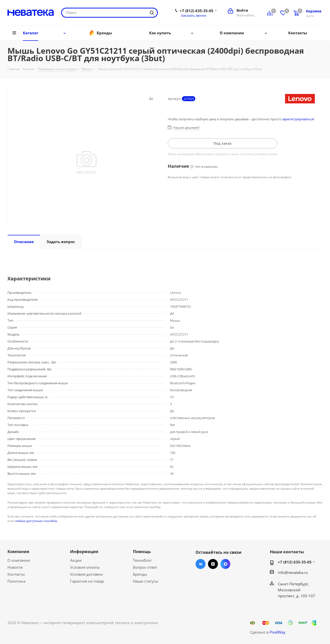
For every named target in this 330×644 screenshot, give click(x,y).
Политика (16, 581)
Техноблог (142, 560)
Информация (84, 552)
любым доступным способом (36, 521)
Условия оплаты (85, 567)
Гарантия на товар (87, 581)
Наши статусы (146, 581)
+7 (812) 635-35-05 (197, 11)
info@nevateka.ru (293, 572)
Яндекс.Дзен (213, 564)
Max (225, 564)
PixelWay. (278, 632)
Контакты (16, 574)
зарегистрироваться (298, 119)
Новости (15, 567)
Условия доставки (86, 574)
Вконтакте (201, 564)
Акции (76, 560)
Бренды (140, 574)
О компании (19, 560)
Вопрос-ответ (145, 567)
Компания (18, 552)
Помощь (142, 552)
